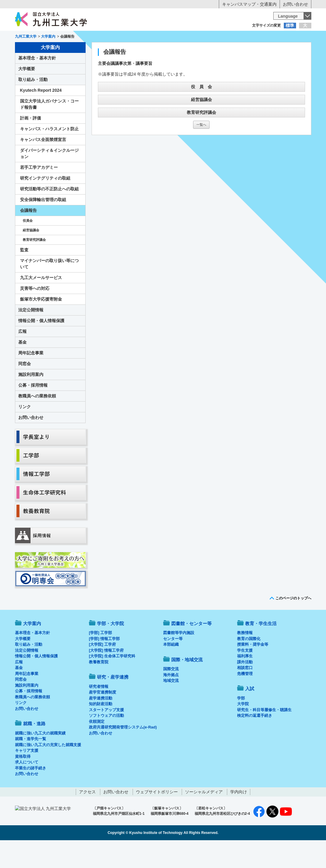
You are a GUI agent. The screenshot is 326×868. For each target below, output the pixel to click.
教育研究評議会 (201, 137)
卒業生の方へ (163, 37)
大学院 (243, 729)
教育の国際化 (249, 663)
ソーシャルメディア (204, 817)
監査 (24, 275)
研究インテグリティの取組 (45, 203)
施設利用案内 (31, 399)
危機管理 (245, 698)
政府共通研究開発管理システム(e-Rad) (123, 752)
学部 (241, 723)
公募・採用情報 (33, 410)
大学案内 (33, 50)
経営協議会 (201, 124)
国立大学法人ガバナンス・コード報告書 (49, 129)
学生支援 (245, 675)
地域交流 (171, 705)
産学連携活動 (101, 723)
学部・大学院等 (70, 50)
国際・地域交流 (256, 50)
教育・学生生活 (145, 50)
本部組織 (171, 669)
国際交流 (171, 694)
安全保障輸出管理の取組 (43, 224)
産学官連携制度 (103, 717)
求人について (27, 787)
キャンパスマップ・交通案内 (249, 4)
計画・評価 (31, 143)
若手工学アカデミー (39, 192)
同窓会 (25, 388)
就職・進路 (181, 50)
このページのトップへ (293, 623)
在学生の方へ (104, 37)
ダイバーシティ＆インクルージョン (49, 178)
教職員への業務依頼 (37, 421)
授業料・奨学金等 (253, 669)
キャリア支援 (27, 775)
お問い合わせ (295, 4)
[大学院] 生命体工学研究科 (112, 681)
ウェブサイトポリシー (157, 817)
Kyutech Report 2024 (41, 115)
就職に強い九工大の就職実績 (40, 758)
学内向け (239, 817)
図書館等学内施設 (179, 657)
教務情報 (245, 657)
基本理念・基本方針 (37, 83)
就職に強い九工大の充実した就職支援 (48, 770)
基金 (22, 367)
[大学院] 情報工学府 (106, 675)
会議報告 (28, 235)
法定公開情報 (31, 335)
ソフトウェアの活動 (106, 740)
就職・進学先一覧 (31, 764)
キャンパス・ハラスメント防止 (49, 154)
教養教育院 (99, 687)
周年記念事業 (31, 378)
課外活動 (245, 687)
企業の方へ (222, 37)
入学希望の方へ (45, 37)
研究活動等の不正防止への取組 (49, 214)
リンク (25, 431)
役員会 (28, 245)
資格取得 (23, 781)
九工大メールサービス (41, 302)
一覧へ (201, 149)
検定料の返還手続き (255, 740)
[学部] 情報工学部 (104, 663)
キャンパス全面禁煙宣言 (43, 164)
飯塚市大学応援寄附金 (41, 324)
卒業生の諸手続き (31, 793)
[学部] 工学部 (100, 657)
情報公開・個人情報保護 (41, 345)
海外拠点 (171, 700)
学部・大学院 (110, 648)
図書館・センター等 (191, 648)
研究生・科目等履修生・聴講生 (264, 735)
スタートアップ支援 (106, 735)
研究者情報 (99, 711)
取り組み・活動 (33, 104)
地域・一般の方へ (282, 37)
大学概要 (27, 94)
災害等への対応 (35, 313)
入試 (293, 50)
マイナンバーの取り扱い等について (49, 288)
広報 (22, 356)
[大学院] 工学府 (102, 669)
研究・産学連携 (219, 50)
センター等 (173, 663)
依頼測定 (97, 746)
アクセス (87, 817)
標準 (290, 25)
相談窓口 (245, 692)
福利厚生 (245, 681)
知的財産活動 (101, 729)
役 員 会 (201, 111)
